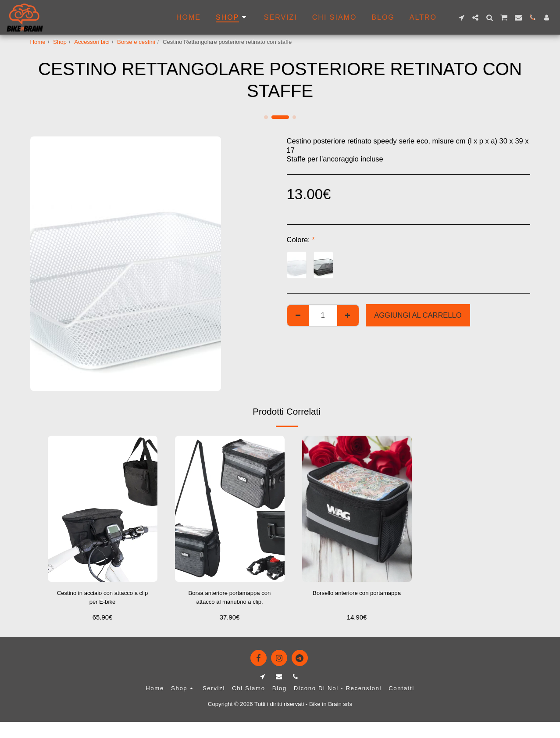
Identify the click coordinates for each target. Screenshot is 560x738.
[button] (461, 18)
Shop (60, 42)
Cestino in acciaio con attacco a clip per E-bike (102, 600)
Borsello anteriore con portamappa (357, 600)
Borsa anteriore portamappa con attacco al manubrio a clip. (230, 600)
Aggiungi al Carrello (418, 315)
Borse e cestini (136, 42)
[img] (103, 509)
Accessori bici (92, 42)
